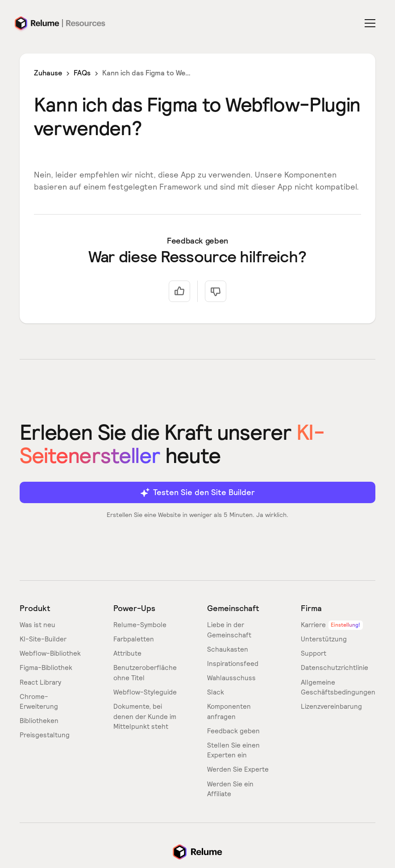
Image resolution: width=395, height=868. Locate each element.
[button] (372, 23)
